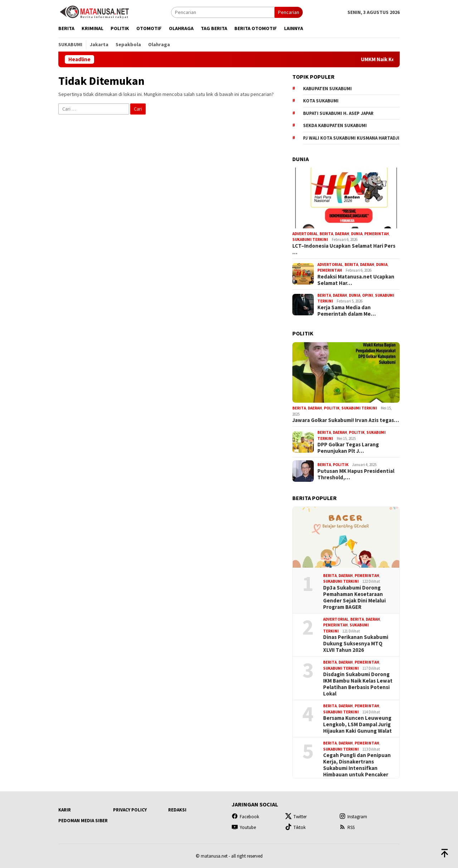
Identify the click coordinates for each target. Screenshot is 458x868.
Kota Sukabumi (321, 101)
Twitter (296, 817)
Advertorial (305, 234)
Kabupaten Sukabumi (327, 89)
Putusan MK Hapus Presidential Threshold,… (356, 474)
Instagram (353, 817)
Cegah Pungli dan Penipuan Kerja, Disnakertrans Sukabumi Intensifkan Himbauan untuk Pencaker (357, 765)
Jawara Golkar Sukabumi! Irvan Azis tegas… (346, 420)
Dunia (357, 234)
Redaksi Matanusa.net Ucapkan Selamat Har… (356, 280)
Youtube (244, 827)
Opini (368, 295)
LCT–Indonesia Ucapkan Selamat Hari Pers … (344, 249)
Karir (65, 810)
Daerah (342, 234)
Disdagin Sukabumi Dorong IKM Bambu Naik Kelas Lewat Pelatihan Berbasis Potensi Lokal (358, 684)
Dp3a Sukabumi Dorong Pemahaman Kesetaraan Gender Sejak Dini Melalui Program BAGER (354, 597)
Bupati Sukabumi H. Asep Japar (338, 113)
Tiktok (295, 827)
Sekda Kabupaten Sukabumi (335, 125)
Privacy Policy (130, 810)
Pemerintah (377, 234)
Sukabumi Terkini (310, 239)
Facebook (245, 817)
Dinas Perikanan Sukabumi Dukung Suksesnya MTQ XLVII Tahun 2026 (356, 644)
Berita (326, 234)
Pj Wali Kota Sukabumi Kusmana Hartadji (351, 138)
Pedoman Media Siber (83, 821)
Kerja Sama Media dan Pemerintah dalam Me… (347, 311)
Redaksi (177, 810)
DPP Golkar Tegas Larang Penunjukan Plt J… (348, 448)
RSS (347, 827)
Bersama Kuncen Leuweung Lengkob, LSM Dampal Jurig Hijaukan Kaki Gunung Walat (357, 724)
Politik (332, 408)
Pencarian (289, 12)
